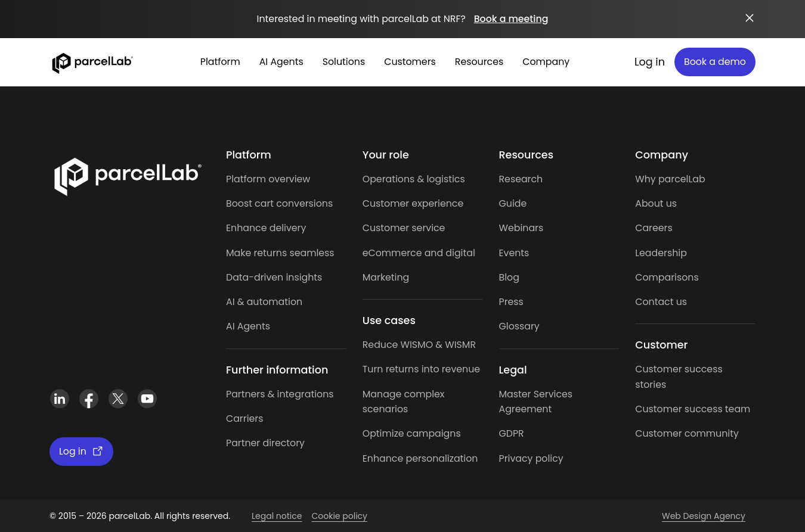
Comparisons (667, 277)
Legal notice (277, 516)
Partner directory (265, 443)
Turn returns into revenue (421, 369)
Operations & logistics (414, 179)
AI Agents (248, 326)
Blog (509, 277)
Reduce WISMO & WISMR (419, 345)
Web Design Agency (704, 516)
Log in (650, 62)
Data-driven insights (274, 277)
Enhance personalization (420, 458)
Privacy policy (531, 458)
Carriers (244, 419)
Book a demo (715, 62)
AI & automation (264, 302)
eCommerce (392, 253)
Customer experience (413, 203)
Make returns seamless (280, 253)
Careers (654, 228)
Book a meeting (511, 19)
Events (514, 253)
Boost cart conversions (279, 203)
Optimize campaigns (412, 433)
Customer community (687, 433)
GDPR (512, 433)
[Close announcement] (750, 18)
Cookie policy (339, 516)
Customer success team (693, 409)
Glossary (519, 326)
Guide (513, 203)
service (428, 228)
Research (521, 179)
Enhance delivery (266, 228)
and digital (448, 253)
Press (511, 302)
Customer (387, 228)
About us (656, 203)
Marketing (386, 277)
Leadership (661, 253)
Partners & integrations (280, 394)
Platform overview (268, 179)
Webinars (521, 228)
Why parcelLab (670, 179)
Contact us (661, 302)
